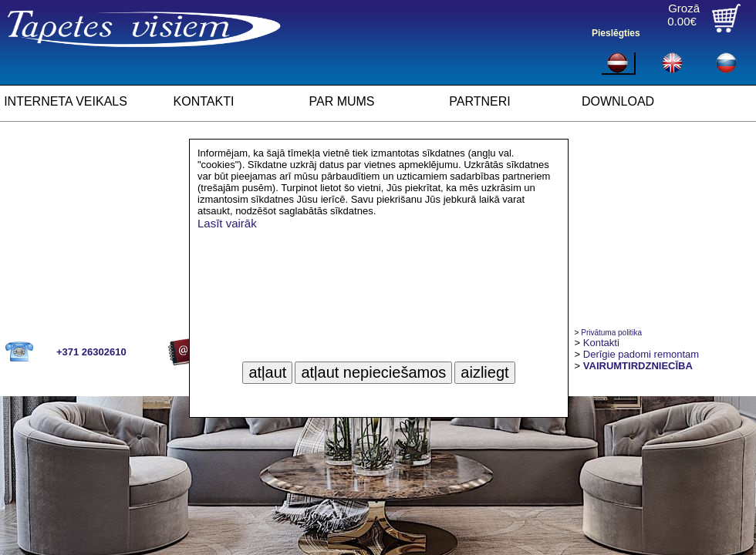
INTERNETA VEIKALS (66, 101)
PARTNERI (479, 101)
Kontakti (601, 343)
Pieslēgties (616, 33)
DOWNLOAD (618, 101)
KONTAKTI (204, 101)
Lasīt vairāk (227, 223)
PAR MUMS (341, 101)
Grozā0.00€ (683, 15)
